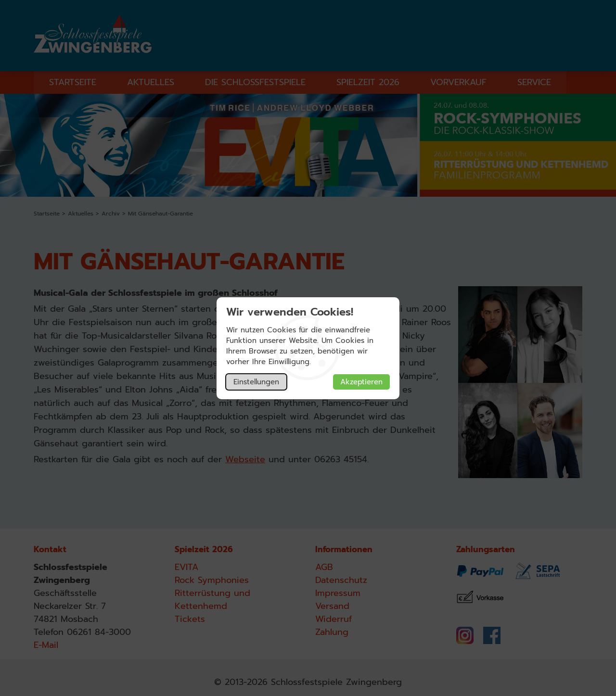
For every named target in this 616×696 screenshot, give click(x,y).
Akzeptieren (361, 382)
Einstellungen (256, 382)
